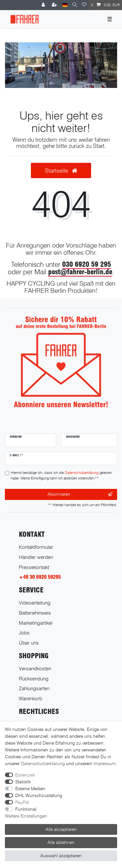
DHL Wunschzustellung (39, 795)
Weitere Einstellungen (26, 816)
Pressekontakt (34, 567)
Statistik (23, 782)
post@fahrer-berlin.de (80, 272)
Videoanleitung (35, 603)
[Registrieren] (55, 5)
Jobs (24, 633)
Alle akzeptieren (61, 829)
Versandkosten (35, 669)
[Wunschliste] (84, 5)
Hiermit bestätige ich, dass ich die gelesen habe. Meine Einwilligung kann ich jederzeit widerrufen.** (61, 475)
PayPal (22, 802)
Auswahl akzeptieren (61, 856)
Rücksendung (34, 679)
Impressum (105, 763)
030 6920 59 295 (87, 264)
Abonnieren (80, 494)
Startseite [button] (61, 171)
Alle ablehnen (61, 842)
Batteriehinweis (35, 613)
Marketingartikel (36, 623)
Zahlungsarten (34, 688)
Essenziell (25, 775)
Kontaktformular (36, 547)
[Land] (65, 5)
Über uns (29, 643)
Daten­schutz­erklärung (43, 763)
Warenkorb (31, 698)
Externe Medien (30, 789)
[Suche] (75, 5)
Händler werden (36, 557)
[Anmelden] (44, 5)
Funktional (26, 809)
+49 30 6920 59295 (40, 577)
